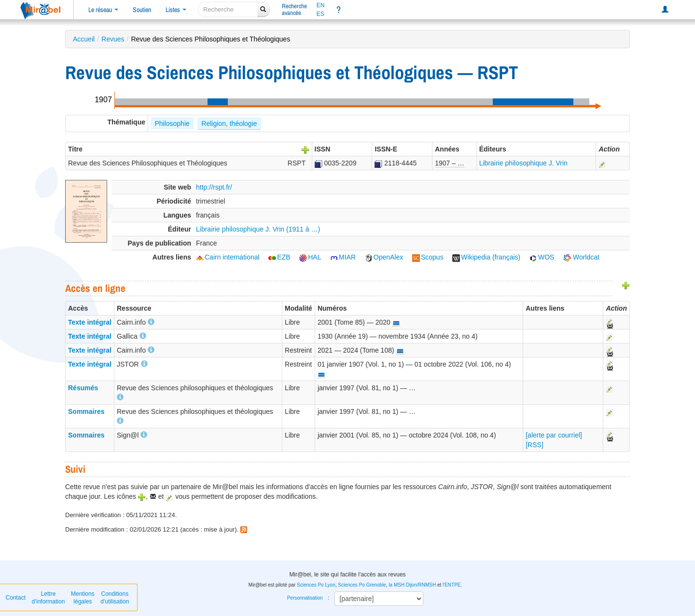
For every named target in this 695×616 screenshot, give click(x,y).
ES (320, 14)
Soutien (142, 10)
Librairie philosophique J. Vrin (523, 163)
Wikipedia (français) (486, 257)
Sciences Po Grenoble (362, 585)
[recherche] (228, 9)
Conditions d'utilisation (115, 598)
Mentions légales (83, 598)
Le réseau (103, 10)
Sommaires (86, 411)
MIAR (343, 257)
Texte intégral (90, 322)
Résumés (83, 388)
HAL (310, 257)
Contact (16, 598)
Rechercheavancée (294, 9)
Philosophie (172, 123)
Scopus (428, 257)
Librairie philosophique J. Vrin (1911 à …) (258, 229)
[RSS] (535, 445)
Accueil (84, 39)
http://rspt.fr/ (214, 187)
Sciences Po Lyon (316, 585)
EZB (279, 257)
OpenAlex (384, 257)
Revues (113, 39)
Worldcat (581, 257)
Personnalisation (305, 598)
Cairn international (228, 257)
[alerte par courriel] (554, 435)
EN (321, 5)
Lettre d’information (49, 598)
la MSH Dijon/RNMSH (412, 585)
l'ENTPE (452, 585)
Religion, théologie (229, 123)
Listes (176, 10)
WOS (542, 257)
